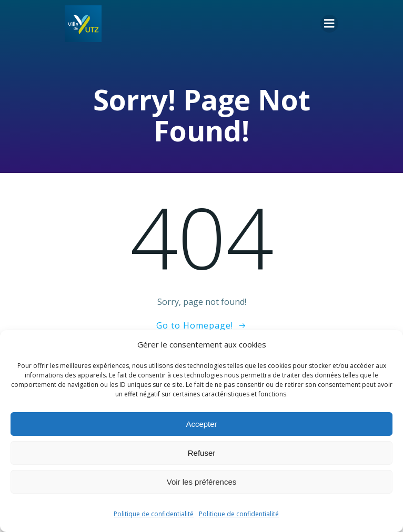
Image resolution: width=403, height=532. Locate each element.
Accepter (201, 424)
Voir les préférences (202, 482)
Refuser (202, 453)
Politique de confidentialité (154, 514)
